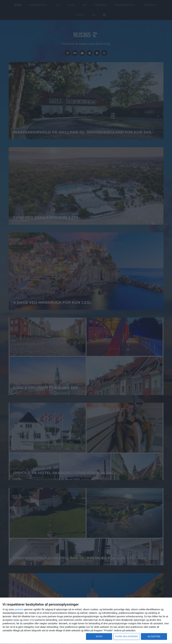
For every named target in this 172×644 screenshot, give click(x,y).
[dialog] (86, 621)
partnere (19, 609)
